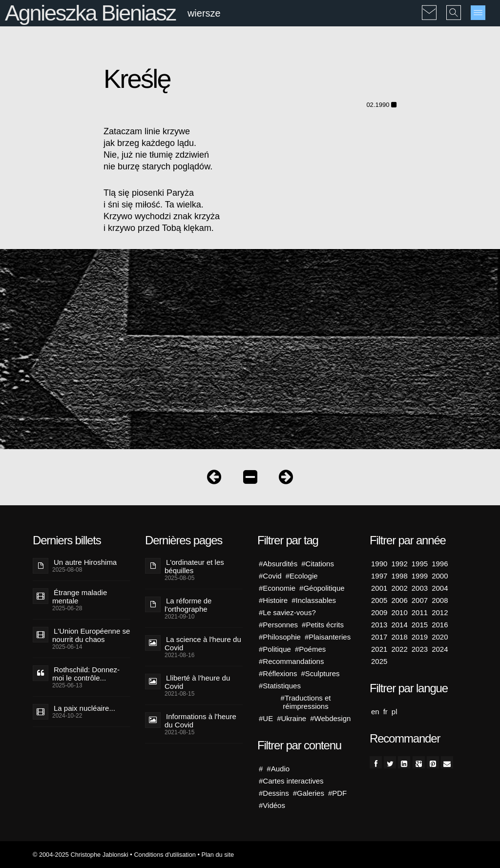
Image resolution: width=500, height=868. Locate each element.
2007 (420, 600)
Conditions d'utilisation (165, 855)
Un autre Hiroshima (85, 562)
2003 (420, 588)
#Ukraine (292, 718)
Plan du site (218, 855)
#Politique (275, 649)
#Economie (277, 588)
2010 (399, 612)
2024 (440, 649)
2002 (399, 588)
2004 (440, 588)
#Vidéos (272, 805)
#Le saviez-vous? (287, 612)
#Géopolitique (322, 588)
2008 (440, 600)
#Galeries (309, 793)
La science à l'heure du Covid (203, 643)
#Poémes (310, 649)
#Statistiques (280, 686)
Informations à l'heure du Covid (200, 721)
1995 (420, 564)
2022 (399, 649)
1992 (399, 564)
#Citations (318, 564)
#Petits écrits (323, 625)
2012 (440, 612)
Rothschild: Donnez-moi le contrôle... (86, 674)
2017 (379, 637)
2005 (379, 600)
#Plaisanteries (328, 637)
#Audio (278, 769)
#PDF (337, 793)
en (375, 712)
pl (395, 712)
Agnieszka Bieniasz (90, 13)
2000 (440, 576)
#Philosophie (280, 637)
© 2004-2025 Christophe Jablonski (81, 855)
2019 (420, 637)
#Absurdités (278, 564)
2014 (399, 625)
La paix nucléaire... (84, 708)
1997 (379, 576)
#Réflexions (278, 673)
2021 (379, 649)
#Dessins (274, 793)
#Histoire (273, 600)
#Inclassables (314, 600)
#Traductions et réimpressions (306, 702)
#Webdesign (330, 718)
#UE (266, 718)
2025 (379, 661)
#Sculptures (320, 673)
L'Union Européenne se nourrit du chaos (91, 635)
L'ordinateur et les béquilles (194, 566)
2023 (420, 649)
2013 (379, 625)
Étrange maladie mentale (80, 597)
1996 (440, 564)
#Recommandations (291, 661)
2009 (379, 612)
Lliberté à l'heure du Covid (197, 682)
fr (385, 712)
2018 (399, 637)
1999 (420, 576)
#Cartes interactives (291, 781)
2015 (420, 625)
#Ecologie (302, 576)
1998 (399, 576)
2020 (440, 637)
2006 (399, 600)
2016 (440, 625)
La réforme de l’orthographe (188, 605)
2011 (420, 612)
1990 (379, 564)
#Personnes (278, 625)
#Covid (270, 576)
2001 (379, 588)
